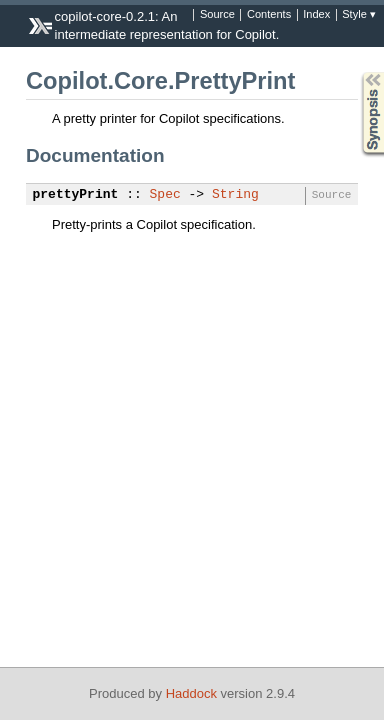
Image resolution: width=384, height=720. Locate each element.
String (235, 195)
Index (316, 15)
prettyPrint (76, 195)
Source (217, 15)
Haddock (191, 693)
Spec (165, 195)
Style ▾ (359, 15)
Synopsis (357, 72)
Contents (269, 15)
